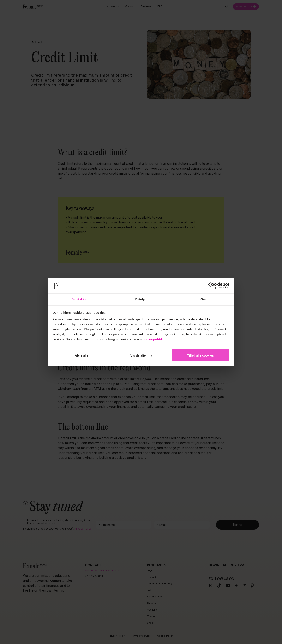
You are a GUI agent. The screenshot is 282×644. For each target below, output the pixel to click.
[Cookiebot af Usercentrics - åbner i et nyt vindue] (211, 286)
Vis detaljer (141, 355)
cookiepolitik (153, 339)
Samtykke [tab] (79, 299)
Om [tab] (203, 299)
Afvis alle (82, 355)
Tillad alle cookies (200, 355)
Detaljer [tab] (141, 299)
